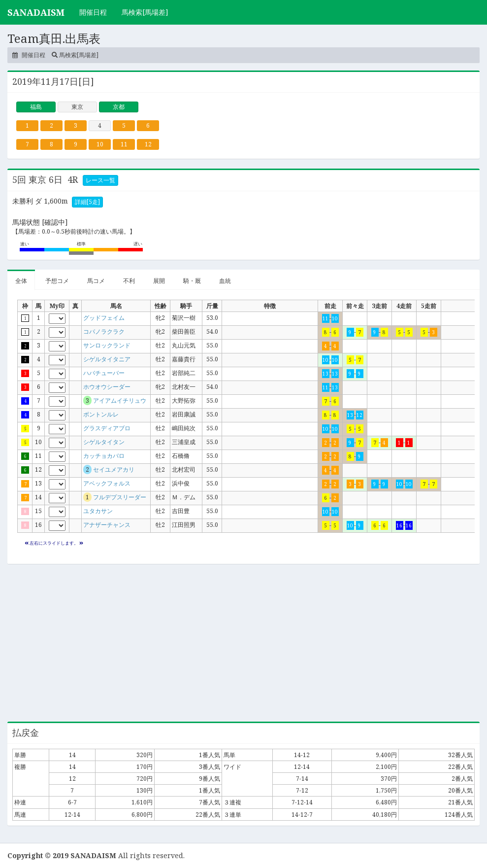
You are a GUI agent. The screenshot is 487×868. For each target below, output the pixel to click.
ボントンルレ (101, 414)
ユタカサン (98, 511)
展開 (159, 281)
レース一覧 (100, 180)
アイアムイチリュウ (120, 400)
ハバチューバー (104, 373)
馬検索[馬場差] (145, 12)
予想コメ (57, 281)
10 (100, 144)
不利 (129, 281)
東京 (77, 107)
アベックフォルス (107, 483)
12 (148, 144)
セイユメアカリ (114, 469)
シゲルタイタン (104, 442)
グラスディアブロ (107, 428)
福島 (36, 107)
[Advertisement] (243, 643)
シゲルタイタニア (107, 359)
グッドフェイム (104, 318)
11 (124, 144)
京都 (119, 107)
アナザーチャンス (107, 525)
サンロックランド (107, 345)
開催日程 (93, 12)
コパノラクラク (104, 331)
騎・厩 (192, 281)
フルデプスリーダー (120, 497)
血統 (225, 281)
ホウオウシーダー (107, 387)
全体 (21, 281)
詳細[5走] (87, 202)
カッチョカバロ (104, 456)
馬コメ (96, 281)
